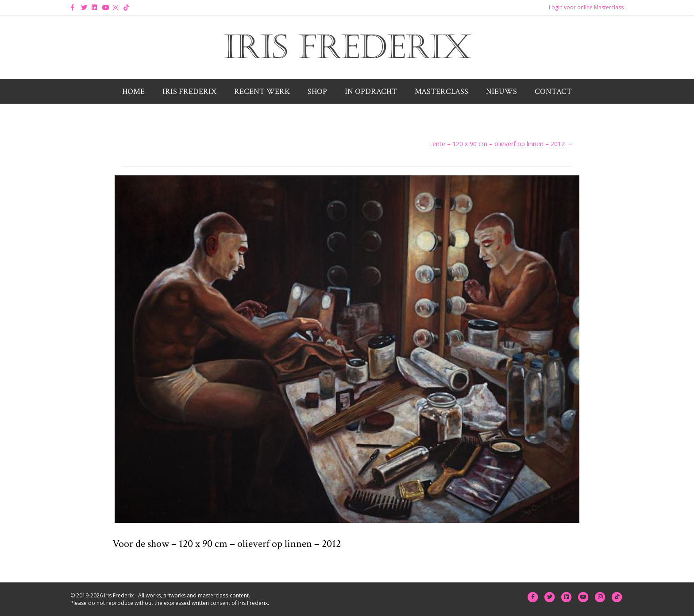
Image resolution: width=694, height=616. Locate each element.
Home (133, 91)
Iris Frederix (189, 91)
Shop (317, 91)
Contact (553, 91)
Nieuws (501, 91)
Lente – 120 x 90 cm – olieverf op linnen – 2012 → (501, 144)
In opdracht (371, 91)
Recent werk (262, 91)
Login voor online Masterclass (586, 7)
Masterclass (441, 91)
